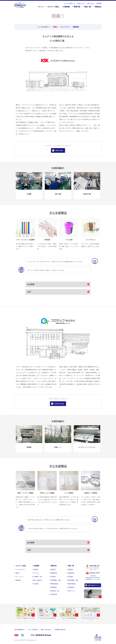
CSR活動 (36, 584)
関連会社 (98, 7)
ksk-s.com (59, 150)
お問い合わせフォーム (94, 585)
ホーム (41, 7)
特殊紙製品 (54, 587)
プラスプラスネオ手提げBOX (69, 618)
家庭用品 (53, 569)
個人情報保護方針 (20, 630)
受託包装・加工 (55, 591)
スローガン (36, 573)
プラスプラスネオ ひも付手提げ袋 (47, 618)
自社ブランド (72, 591)
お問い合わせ (91, 3)
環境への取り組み (46, 630)
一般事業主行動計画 (60, 630)
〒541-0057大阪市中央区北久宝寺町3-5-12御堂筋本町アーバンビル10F (93, 578)
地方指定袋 (54, 594)
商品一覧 (88, 7)
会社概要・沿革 (38, 577)
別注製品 (53, 577)
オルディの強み (53, 7)
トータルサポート (44, 27)
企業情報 (66, 7)
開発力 (56, 27)
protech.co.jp (59, 404)
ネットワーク (65, 27)
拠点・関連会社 (38, 580)
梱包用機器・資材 (56, 580)
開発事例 (76, 27)
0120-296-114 (94, 566)
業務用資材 (54, 573)
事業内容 (77, 7)
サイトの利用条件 (33, 630)
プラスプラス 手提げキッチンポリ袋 (25, 618)
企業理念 (36, 569)
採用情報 (99, 3)
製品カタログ (81, 3)
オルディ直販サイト (70, 3)
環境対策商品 (54, 584)
